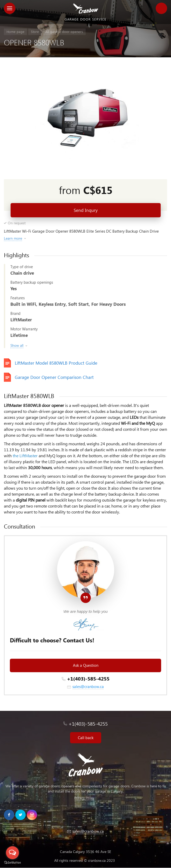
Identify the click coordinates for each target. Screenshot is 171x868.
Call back (86, 738)
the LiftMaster (25, 456)
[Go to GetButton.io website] (12, 863)
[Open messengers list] (12, 853)
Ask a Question (86, 665)
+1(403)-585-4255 (88, 679)
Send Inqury (86, 210)
